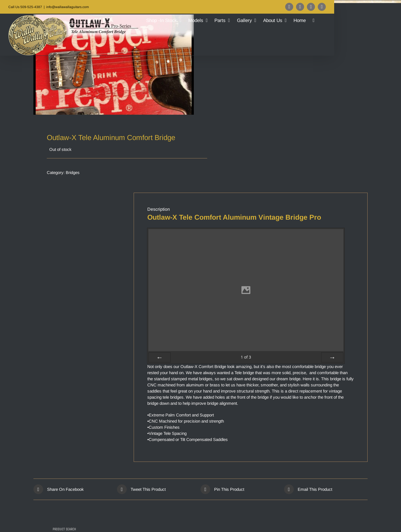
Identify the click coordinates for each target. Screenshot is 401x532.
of (246, 357)
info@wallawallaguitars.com (68, 7)
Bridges (73, 172)
